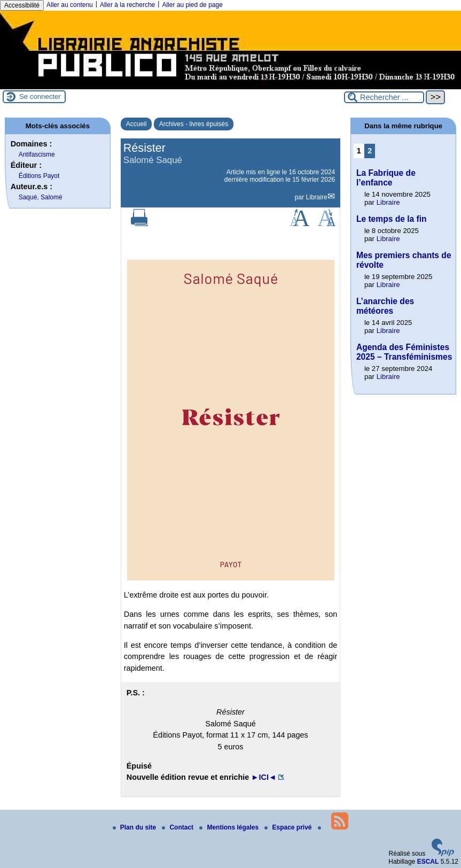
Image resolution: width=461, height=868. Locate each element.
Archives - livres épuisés (194, 124)
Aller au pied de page (192, 5)
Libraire (317, 197)
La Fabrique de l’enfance (386, 178)
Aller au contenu (70, 5)
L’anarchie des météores (385, 306)
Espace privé (289, 827)
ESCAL (428, 862)
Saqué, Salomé (41, 197)
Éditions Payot (39, 176)
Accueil (136, 124)
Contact (178, 827)
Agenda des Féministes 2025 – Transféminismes (404, 352)
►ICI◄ (264, 777)
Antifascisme (37, 154)
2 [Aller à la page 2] (370, 151)
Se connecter (40, 96)
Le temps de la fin (392, 219)
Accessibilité (22, 5)
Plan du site (135, 827)
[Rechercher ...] (384, 97)
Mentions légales (230, 827)
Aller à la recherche (127, 5)
